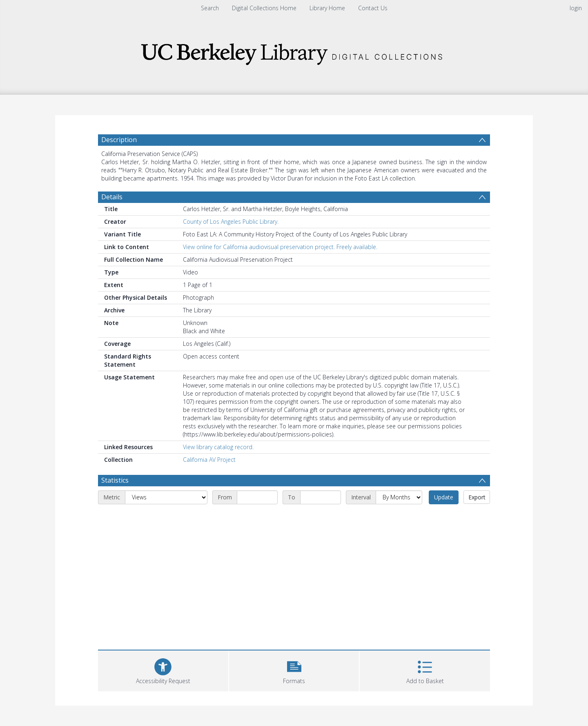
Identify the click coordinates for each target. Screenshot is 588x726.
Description (119, 140)
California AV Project (209, 460)
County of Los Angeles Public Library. (231, 222)
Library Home (327, 8)
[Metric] (166, 497)
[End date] (321, 497)
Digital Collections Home (264, 8)
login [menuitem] (576, 8)
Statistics (115, 480)
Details (112, 197)
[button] (294, 670)
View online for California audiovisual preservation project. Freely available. (280, 247)
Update (444, 497)
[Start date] (257, 497)
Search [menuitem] (210, 8)
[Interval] (399, 497)
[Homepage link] (294, 52)
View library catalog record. (218, 447)
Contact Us (373, 8)
